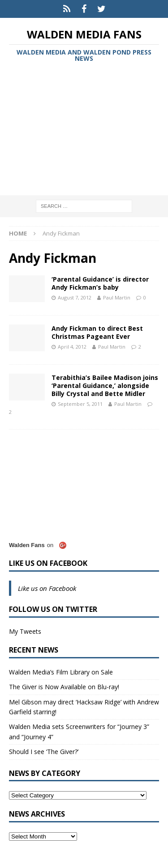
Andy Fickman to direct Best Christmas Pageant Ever (97, 332)
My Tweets (25, 631)
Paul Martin (117, 297)
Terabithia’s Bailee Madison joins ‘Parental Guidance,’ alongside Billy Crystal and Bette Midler (105, 386)
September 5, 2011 (80, 404)
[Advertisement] (84, 131)
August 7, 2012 (75, 297)
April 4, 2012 (72, 347)
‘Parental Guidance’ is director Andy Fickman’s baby (100, 283)
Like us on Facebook (48, 563)
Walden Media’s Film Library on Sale (61, 672)
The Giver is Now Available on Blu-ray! (64, 687)
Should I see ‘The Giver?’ (44, 752)
